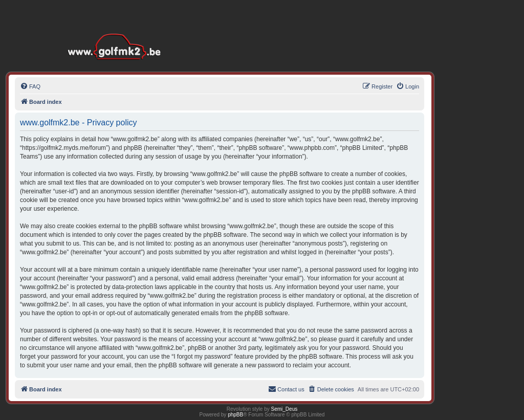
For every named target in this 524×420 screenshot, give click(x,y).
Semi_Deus (285, 409)
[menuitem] (30, 86)
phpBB (235, 415)
